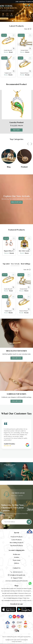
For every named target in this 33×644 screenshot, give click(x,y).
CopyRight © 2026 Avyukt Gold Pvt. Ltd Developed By (16, 640)
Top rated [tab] (6, 264)
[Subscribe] (29, 522)
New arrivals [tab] (15, 264)
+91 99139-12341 (18, 493)
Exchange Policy (27, 637)
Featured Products (17, 537)
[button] (27, 15)
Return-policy (20, 637)
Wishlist (17, 557)
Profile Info (17, 554)
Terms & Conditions (7, 637)
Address (16, 563)
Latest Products (16, 540)
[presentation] (28, 144)
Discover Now (16, 202)
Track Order (17, 560)
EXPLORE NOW (17, 358)
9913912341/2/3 (18, 572)
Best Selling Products (17, 543)
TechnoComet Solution (17, 642)
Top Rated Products (16, 546)
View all (28, 29)
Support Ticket (18, 578)
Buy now (16, 130)
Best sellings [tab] (26, 264)
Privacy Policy (14, 637)
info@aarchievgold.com (18, 575)
